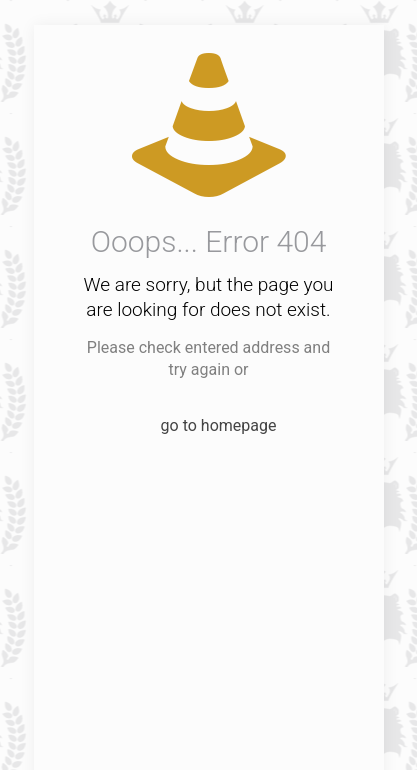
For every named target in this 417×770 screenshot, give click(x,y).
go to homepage (219, 425)
